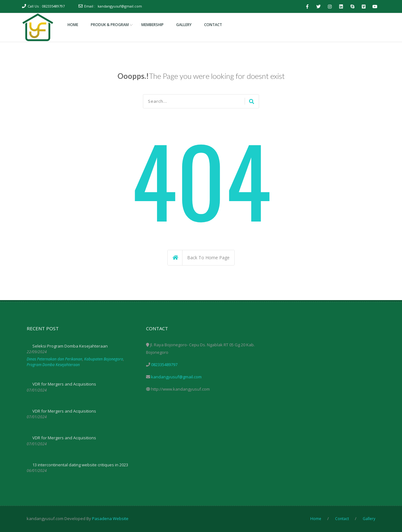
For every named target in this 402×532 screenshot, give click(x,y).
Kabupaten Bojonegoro (104, 359)
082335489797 (53, 6)
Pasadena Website (110, 518)
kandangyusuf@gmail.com (120, 6)
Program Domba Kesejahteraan (53, 365)
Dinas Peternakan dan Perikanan (54, 359)
